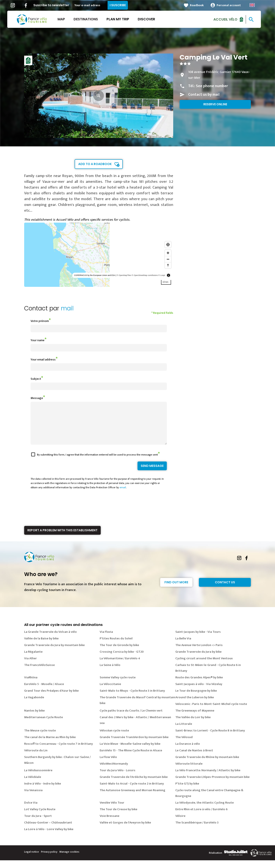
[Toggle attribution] (169, 275)
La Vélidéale (33, 785)
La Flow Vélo (108, 765)
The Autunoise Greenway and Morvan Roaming (132, 798)
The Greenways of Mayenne (195, 718)
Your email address (43, 360)
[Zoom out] (168, 259)
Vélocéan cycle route (114, 738)
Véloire (180, 824)
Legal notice (32, 859)
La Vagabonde (34, 705)
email (123, 495)
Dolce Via (31, 810)
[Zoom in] (168, 253)
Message (37, 398)
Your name (38, 340)
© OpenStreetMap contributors (145, 275)
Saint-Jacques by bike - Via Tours (198, 639)
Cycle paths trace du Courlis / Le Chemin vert (131, 718)
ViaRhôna (31, 685)
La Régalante (33, 659)
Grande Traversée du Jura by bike (198, 659)
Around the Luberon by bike (195, 705)
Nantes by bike (34, 718)
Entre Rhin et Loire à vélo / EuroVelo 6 (201, 817)
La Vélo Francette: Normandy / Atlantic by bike (208, 778)
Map (65, 19)
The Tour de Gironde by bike (119, 653)
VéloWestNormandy (114, 771)
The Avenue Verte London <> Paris (199, 653)
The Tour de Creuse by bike (118, 817)
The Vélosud (184, 745)
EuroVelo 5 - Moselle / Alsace (44, 692)
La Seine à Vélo (110, 673)
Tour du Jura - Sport (38, 824)
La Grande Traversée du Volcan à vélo (50, 639)
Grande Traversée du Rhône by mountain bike (207, 765)
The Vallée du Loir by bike (193, 725)
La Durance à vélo (188, 751)
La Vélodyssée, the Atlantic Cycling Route (205, 810)
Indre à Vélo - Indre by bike (43, 791)
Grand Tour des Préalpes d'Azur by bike (51, 698)
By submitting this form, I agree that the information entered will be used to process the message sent (97, 462)
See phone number (212, 86)
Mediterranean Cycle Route (44, 725)
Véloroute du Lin (36, 758)
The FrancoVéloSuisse (39, 673)
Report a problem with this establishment (62, 538)
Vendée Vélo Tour (112, 810)
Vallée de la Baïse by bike (41, 646)
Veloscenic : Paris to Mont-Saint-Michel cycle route (211, 712)
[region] (99, 255)
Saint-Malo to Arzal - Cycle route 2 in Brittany (132, 791)
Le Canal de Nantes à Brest (194, 758)
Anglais (256, 5)
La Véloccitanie (110, 692)
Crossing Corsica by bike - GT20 (122, 659)
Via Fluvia (106, 639)
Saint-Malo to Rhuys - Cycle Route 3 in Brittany (132, 698)
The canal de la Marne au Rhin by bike (50, 745)
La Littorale (184, 732)
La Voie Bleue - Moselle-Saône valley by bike (130, 751)
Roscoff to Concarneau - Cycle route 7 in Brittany (58, 751)
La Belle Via (183, 646)
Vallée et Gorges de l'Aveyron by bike (125, 830)
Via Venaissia (33, 798)
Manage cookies (69, 859)
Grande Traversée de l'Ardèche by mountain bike (134, 785)
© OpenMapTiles (124, 275)
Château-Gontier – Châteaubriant (48, 830)
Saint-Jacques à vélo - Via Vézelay (199, 692)
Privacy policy (49, 859)
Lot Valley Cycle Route (40, 817)
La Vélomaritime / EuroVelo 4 (120, 666)
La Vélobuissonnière (38, 778)
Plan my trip (121, 19)
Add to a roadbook (95, 164)
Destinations (89, 19)
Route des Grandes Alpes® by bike (199, 685)
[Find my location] (168, 245)
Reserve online (215, 104)
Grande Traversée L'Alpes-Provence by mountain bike (212, 785)
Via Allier (30, 666)
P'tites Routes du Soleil (116, 646)
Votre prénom (40, 321)
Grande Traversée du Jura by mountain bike (54, 653)
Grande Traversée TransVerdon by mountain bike (134, 745)
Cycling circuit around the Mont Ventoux (204, 666)
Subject (36, 379)
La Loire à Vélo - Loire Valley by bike (49, 837)
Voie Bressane (109, 824)
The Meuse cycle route (40, 738)
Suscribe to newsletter (55, 5)
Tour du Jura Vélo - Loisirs (118, 778)
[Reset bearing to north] (168, 265)
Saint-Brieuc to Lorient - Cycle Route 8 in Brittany (210, 738)
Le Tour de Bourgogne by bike (196, 698)
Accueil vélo (229, 19)
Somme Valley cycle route (118, 685)
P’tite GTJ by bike (187, 791)
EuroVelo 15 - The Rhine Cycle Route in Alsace (131, 758)
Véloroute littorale (189, 771)
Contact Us (225, 590)
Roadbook (200, 5)
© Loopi (162, 275)
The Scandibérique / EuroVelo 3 (197, 830)
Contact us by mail (204, 95)
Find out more (176, 590)
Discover (150, 19)
